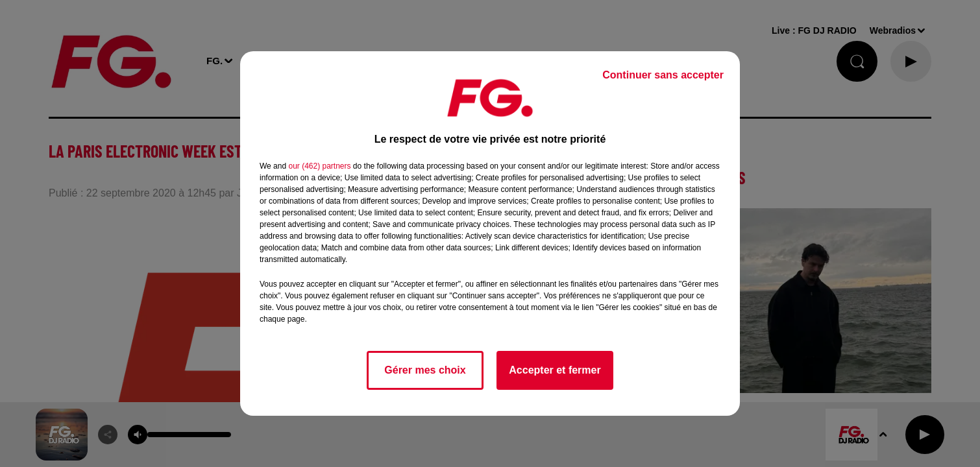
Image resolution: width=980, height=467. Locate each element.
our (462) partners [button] (319, 166)
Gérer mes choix (425, 370)
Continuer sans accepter (663, 75)
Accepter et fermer (555, 370)
